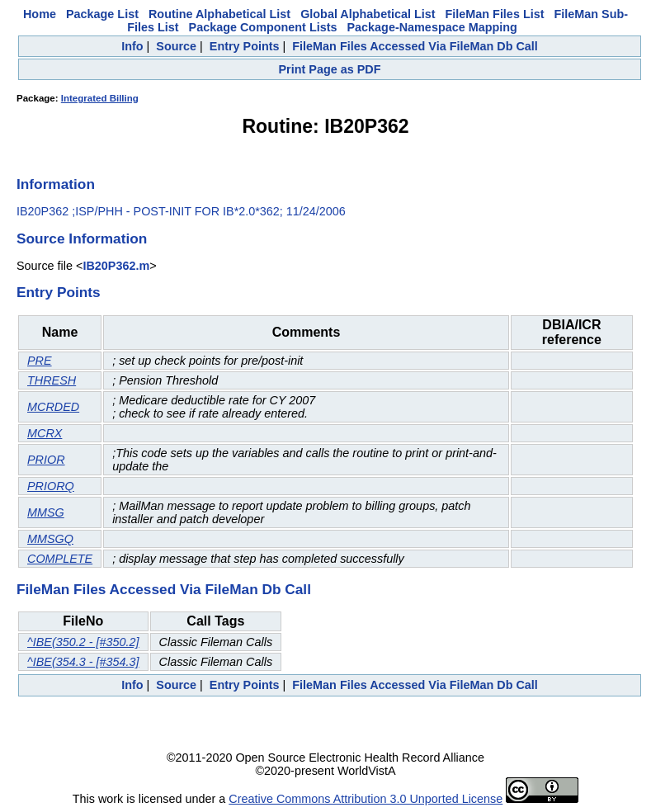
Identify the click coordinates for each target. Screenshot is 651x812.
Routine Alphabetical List (219, 14)
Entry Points (245, 46)
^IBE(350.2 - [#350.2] (83, 642)
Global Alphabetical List (368, 14)
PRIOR (46, 460)
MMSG (46, 512)
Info (132, 46)
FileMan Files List (495, 14)
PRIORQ (51, 486)
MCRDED (53, 407)
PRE (40, 361)
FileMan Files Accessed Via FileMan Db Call (415, 46)
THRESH (52, 380)
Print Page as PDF (330, 69)
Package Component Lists (263, 27)
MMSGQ (50, 539)
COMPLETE (60, 559)
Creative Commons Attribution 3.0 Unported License (366, 799)
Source (176, 46)
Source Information (82, 238)
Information (56, 184)
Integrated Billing (100, 98)
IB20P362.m (116, 266)
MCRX (45, 433)
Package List (102, 14)
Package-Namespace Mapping (432, 27)
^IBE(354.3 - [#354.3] (83, 662)
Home (40, 14)
